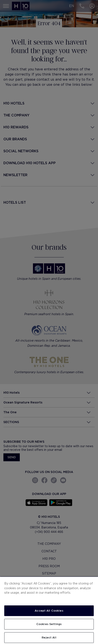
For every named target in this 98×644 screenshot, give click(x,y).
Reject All (49, 637)
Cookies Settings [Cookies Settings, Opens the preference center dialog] (49, 624)
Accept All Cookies (49, 611)
